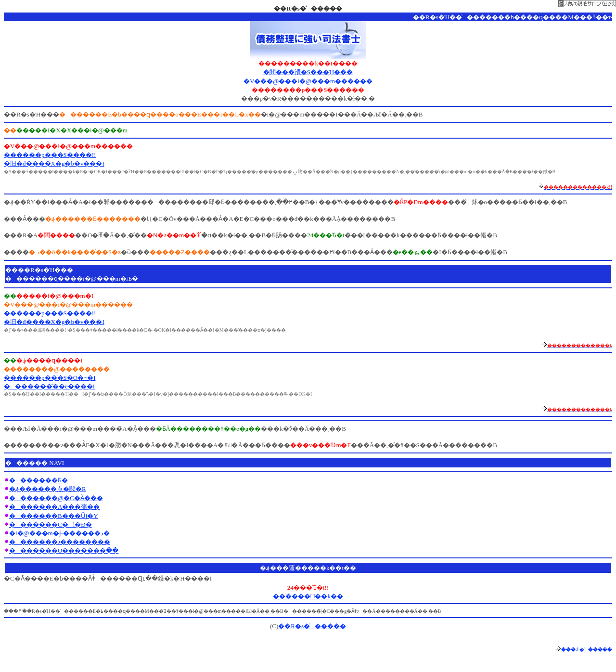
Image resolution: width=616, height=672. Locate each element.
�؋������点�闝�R (48, 489)
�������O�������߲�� (64, 550)
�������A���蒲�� (54, 507)
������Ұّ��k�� (308, 596)
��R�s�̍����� (312, 626)
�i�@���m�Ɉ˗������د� (59, 533)
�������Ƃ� (38, 480)
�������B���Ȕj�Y (54, 516)
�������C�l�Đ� (51, 524)
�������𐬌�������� (60, 542)
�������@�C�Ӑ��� (56, 498)
